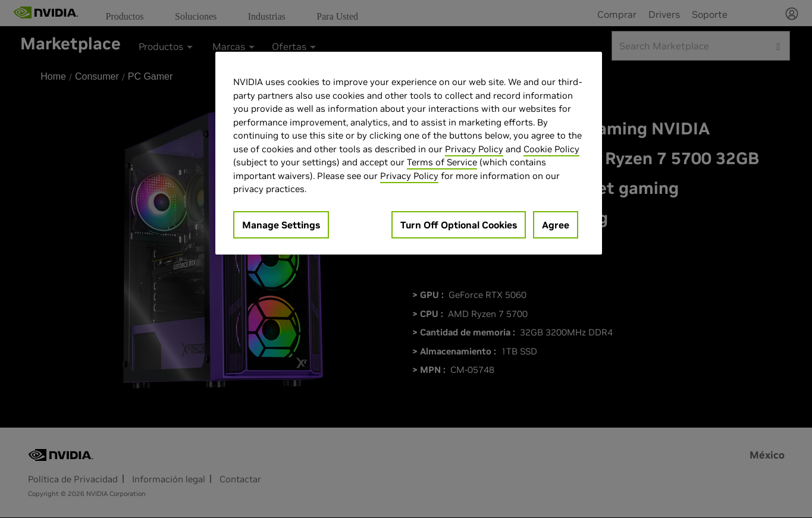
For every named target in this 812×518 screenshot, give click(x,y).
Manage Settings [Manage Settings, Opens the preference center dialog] (281, 225)
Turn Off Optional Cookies (459, 225)
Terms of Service (442, 162)
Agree (556, 225)
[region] (409, 153)
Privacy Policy (474, 149)
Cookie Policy (551, 149)
